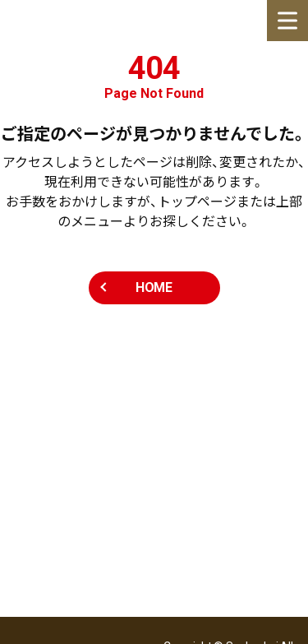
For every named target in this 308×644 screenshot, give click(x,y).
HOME (154, 287)
